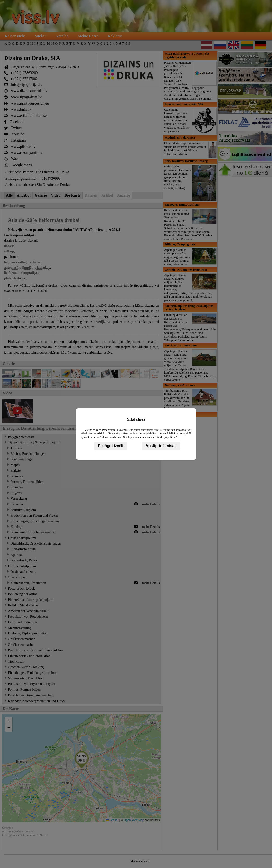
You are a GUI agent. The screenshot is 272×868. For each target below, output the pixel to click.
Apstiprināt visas (161, 446)
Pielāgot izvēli (111, 446)
